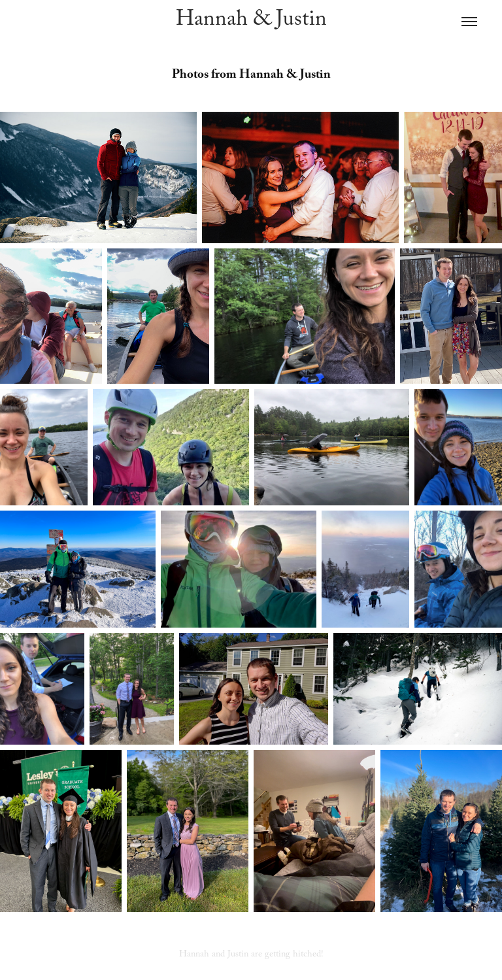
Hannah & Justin (251, 22)
